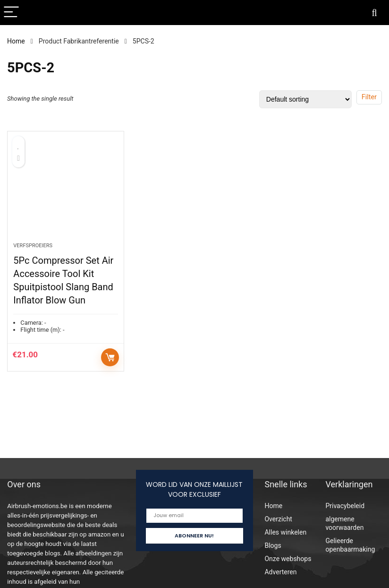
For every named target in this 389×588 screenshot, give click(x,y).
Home (16, 41)
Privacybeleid (345, 506)
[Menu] (11, 13)
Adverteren (280, 572)
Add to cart (110, 357)
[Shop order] (305, 99)
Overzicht (278, 519)
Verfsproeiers (33, 246)
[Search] (374, 13)
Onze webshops (288, 559)
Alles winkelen (285, 532)
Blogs (273, 545)
